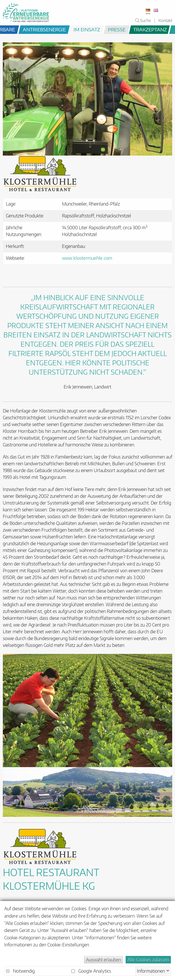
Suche (143, 20)
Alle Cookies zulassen (148, 960)
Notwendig (20, 971)
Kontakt (165, 20)
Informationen (151, 970)
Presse (117, 29)
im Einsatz (87, 29)
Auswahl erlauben (103, 960)
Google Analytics (91, 971)
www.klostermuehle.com (87, 258)
